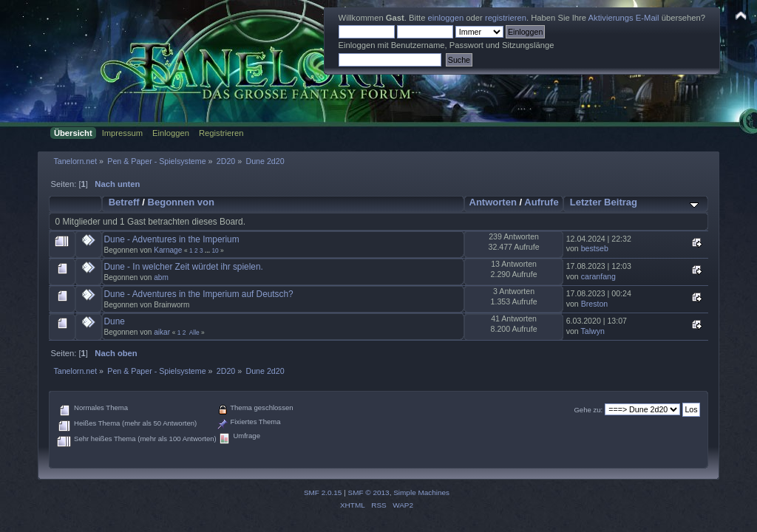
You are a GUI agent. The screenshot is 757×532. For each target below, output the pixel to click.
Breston (595, 304)
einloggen (446, 18)
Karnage (168, 250)
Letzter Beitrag (604, 202)
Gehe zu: (588, 410)
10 (215, 250)
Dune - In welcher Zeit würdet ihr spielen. (184, 267)
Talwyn (593, 331)
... (208, 250)
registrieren (506, 18)
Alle (194, 332)
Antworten (492, 202)
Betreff (124, 202)
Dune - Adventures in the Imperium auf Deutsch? (199, 294)
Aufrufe (541, 202)
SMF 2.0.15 (323, 492)
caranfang (598, 276)
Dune (115, 321)
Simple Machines (421, 492)
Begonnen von (181, 202)
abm (161, 277)
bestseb (595, 248)
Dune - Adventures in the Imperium (172, 239)
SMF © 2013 (369, 492)
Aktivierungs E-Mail (624, 18)
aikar (162, 332)
